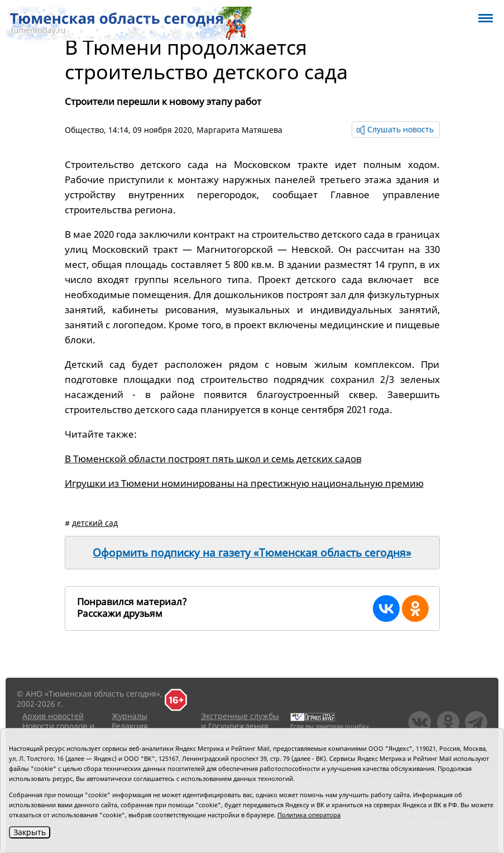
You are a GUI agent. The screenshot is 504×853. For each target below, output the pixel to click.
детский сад (95, 523)
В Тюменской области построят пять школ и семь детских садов (213, 459)
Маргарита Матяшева (239, 130)
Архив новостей (53, 716)
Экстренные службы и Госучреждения (240, 721)
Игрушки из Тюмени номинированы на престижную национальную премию (244, 483)
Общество (84, 130)
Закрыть (30, 832)
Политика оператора (309, 815)
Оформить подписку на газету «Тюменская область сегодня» (252, 553)
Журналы (129, 716)
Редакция (130, 726)
